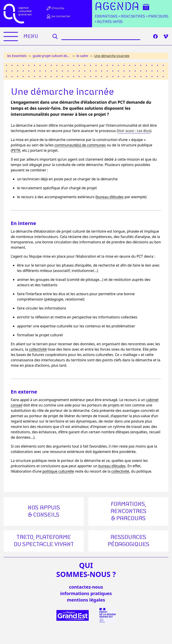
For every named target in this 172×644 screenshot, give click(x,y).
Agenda (117, 7)
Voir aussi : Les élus (134, 131)
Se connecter (58, 16)
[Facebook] (155, 36)
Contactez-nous (86, 587)
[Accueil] (18, 14)
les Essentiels (17, 56)
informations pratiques (86, 593)
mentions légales (86, 600)
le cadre (82, 56)
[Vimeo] (166, 36)
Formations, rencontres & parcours (128, 511)
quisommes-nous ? (86, 570)
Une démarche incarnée (112, 56)
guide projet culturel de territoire (52, 56)
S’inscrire (55, 8)
